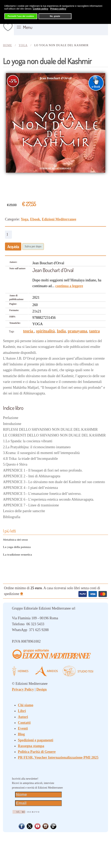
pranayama (77, 331)
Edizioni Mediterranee (59, 219)
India (61, 331)
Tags (12, 331)
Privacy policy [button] (58, 9)
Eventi (23, 728)
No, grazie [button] (55, 16)
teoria (28, 331)
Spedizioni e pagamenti (36, 740)
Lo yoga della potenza (17, 547)
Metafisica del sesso (15, 540)
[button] (25, 27)
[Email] (38, 803)
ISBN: (13, 317)
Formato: (14, 310)
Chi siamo (26, 705)
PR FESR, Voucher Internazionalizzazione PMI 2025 (58, 757)
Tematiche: (15, 323)
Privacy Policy (23, 689)
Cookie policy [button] (41, 9)
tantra (94, 331)
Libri (22, 711)
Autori (23, 717)
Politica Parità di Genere (37, 752)
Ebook (35, 219)
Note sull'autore (17, 268)
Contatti (24, 723)
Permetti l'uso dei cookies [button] (21, 16)
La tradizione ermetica (17, 555)
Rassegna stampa (31, 746)
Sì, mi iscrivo (28, 812)
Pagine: (13, 304)
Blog (21, 734)
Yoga (24, 219)
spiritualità (45, 331)
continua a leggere (69, 286)
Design (42, 689)
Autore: (13, 262)
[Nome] (38, 795)
